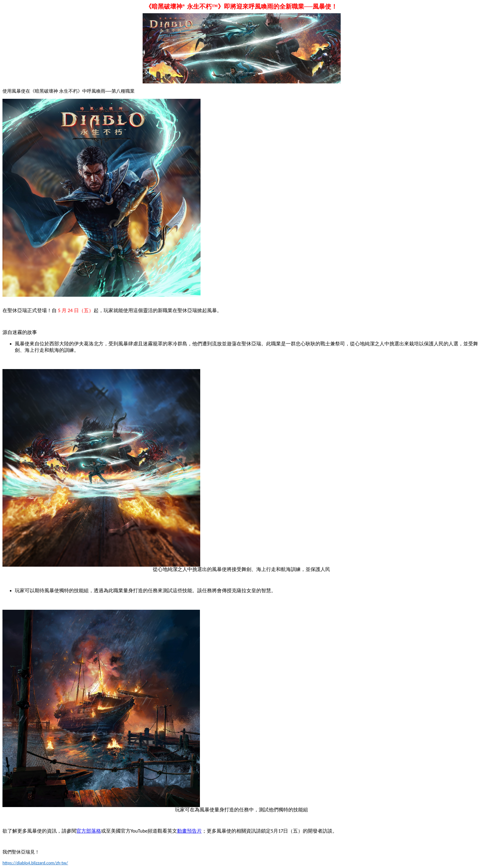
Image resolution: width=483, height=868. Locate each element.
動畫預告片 (189, 831)
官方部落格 (89, 831)
